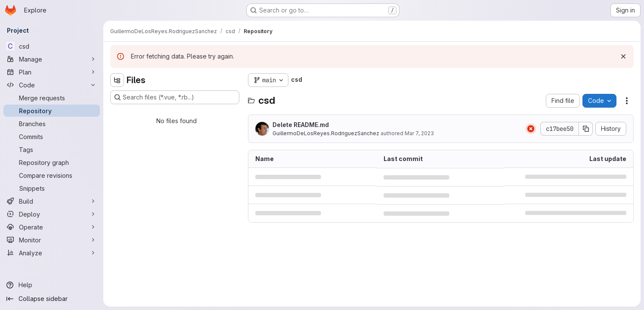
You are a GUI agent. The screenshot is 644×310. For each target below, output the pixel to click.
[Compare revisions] (52, 175)
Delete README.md (301, 125)
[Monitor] (52, 240)
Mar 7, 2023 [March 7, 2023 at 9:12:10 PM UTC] (419, 133)
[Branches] (52, 124)
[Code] (52, 85)
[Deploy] (52, 214)
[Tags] (52, 149)
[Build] (52, 201)
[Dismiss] (623, 56)
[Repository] (52, 111)
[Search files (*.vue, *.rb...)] (175, 97)
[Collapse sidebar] (52, 299)
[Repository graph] (52, 162)
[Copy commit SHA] (586, 129)
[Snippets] (52, 188)
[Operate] (52, 227)
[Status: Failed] (531, 129)
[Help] (52, 285)
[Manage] (52, 59)
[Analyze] (52, 253)
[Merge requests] (52, 98)
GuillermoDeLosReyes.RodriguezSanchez (326, 133)
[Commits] (52, 136)
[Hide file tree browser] (117, 80)
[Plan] (52, 72)
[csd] (52, 46)
